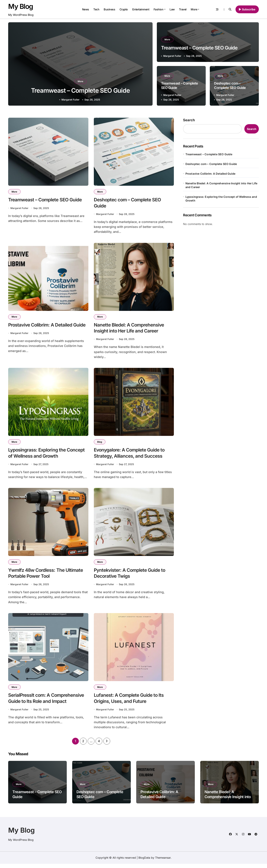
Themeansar (163, 862)
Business (109, 9)
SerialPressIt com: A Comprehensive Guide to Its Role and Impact (47, 702)
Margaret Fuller (70, 100)
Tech (96, 9)
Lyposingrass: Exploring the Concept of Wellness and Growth (47, 455)
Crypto (124, 9)
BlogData (144, 862)
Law (172, 9)
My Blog (21, 6)
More (195, 9)
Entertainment (141, 9)
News (86, 9)
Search (189, 120)
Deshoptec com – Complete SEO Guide (211, 164)
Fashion (160, 9)
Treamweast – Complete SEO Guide (80, 90)
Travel (183, 9)
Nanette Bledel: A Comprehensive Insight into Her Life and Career (221, 185)
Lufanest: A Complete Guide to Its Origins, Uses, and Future (129, 702)
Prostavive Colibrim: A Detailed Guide (48, 326)
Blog (100, 444)
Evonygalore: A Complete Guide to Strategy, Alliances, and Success (130, 455)
